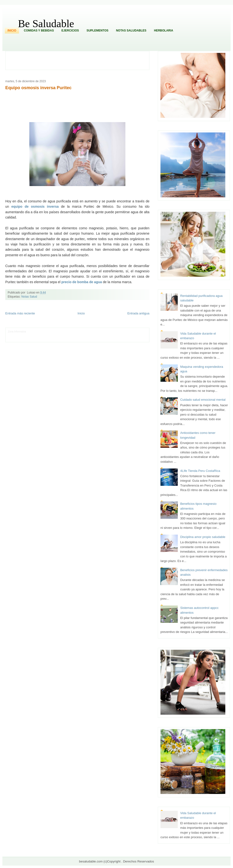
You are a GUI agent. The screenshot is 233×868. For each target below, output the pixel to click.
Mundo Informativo (39, 339)
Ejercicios (70, 31)
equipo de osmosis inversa (35, 206)
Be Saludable (46, 24)
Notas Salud (29, 297)
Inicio (12, 31)
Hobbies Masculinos (127, 332)
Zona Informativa (17, 332)
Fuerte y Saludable (63, 335)
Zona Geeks (109, 332)
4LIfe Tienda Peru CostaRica (200, 471)
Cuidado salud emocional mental (203, 400)
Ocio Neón (32, 335)
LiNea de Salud (35, 332)
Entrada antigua (138, 313)
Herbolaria (164, 31)
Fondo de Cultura (93, 332)
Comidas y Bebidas (39, 31)
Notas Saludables (131, 31)
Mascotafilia (22, 339)
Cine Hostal (94, 335)
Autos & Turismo (127, 335)
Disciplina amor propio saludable (203, 537)
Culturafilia (122, 339)
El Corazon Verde (107, 339)
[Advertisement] (80, 60)
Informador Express (54, 332)
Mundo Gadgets (109, 335)
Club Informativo (74, 332)
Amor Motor (135, 339)
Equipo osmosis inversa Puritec (38, 88)
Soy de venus (45, 335)
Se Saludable (75, 339)
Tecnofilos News (17, 335)
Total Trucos (80, 335)
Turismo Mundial (58, 339)
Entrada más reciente (20, 313)
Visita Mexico (89, 339)
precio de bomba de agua (82, 282)
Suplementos (97, 31)
